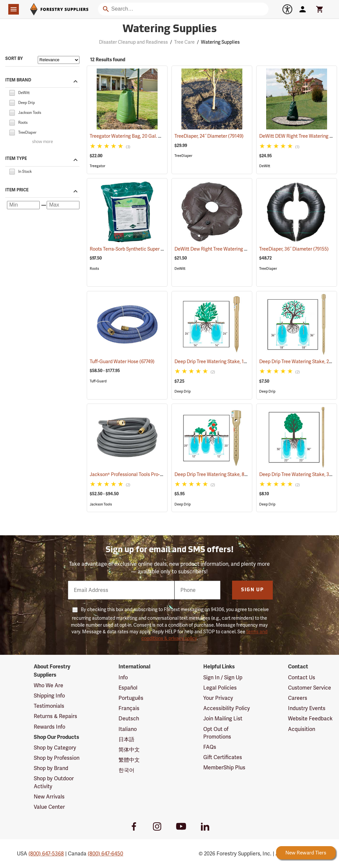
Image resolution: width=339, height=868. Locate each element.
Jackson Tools (101, 504)
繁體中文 (129, 760)
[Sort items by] (59, 60)
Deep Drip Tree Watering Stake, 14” (219, 362)
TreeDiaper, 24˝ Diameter (209, 136)
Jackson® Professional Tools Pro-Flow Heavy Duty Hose (157, 474)
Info (123, 677)
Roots (94, 269)
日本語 (126, 739)
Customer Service (310, 688)
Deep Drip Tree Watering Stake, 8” (218, 474)
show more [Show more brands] (43, 142)
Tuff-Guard (98, 381)
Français (129, 708)
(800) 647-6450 (105, 854)
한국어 (126, 770)
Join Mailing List (223, 719)
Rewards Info (49, 727)
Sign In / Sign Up (223, 677)
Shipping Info (49, 696)
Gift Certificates (223, 757)
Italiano (128, 729)
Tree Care (184, 42)
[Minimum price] (23, 205)
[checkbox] (12, 92)
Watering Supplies (220, 42)
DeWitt (265, 166)
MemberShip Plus (224, 768)
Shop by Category (55, 748)
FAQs (210, 747)
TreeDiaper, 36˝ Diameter (294, 249)
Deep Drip (183, 391)
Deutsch (129, 719)
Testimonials (49, 706)
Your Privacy (218, 698)
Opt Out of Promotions (217, 733)
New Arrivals (49, 797)
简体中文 (129, 750)
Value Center (49, 807)
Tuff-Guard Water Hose (122, 362)
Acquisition (302, 729)
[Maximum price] (63, 205)
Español (128, 688)
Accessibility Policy (227, 708)
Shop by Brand (51, 768)
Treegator (97, 166)
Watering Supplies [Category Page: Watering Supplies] (170, 29)
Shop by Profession (57, 758)
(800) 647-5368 (46, 854)
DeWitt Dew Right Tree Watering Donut (224, 249)
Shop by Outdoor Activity (54, 782)
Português (131, 698)
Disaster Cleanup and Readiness (133, 42)
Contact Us (302, 677)
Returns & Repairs (55, 716)
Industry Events (307, 708)
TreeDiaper (183, 156)
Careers (298, 698)
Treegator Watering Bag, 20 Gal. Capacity (142, 136)
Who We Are (48, 685)
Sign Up (252, 590)
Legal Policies (220, 688)
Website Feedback (310, 719)
